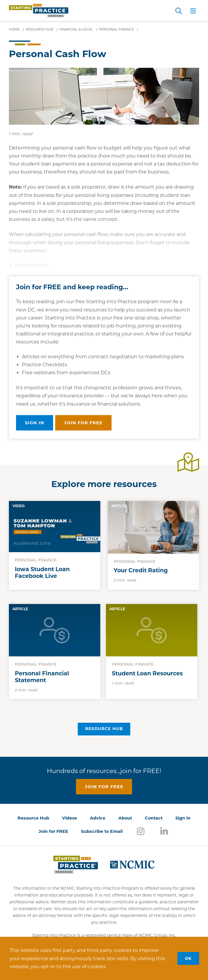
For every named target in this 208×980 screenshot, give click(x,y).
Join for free (83, 423)
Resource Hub (104, 729)
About (125, 818)
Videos (70, 818)
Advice (98, 818)
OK (188, 958)
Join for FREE (53, 831)
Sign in (35, 423)
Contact (154, 818)
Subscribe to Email (102, 831)
